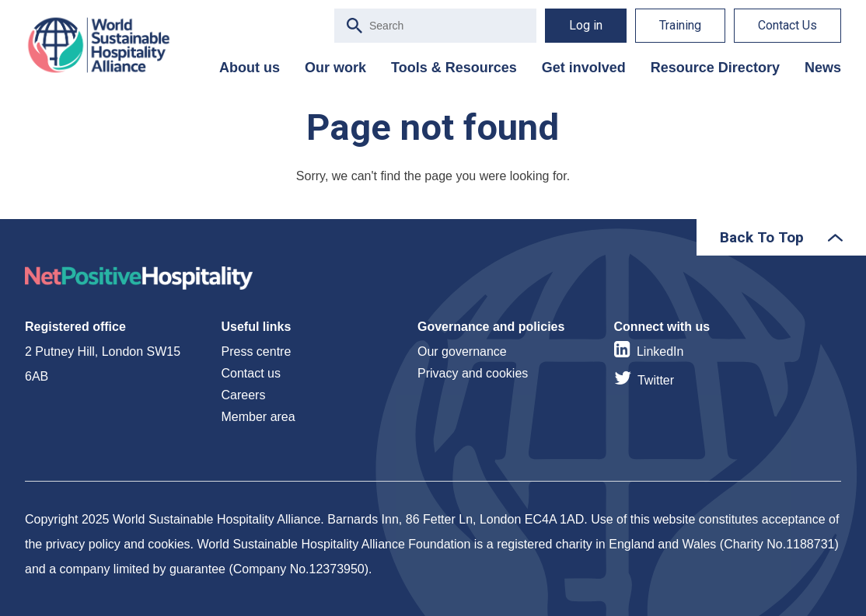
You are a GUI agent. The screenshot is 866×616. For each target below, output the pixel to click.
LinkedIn (660, 352)
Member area (258, 417)
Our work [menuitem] (335, 68)
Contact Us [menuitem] (787, 25)
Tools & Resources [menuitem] (454, 68)
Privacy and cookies (473, 373)
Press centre (257, 352)
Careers (244, 395)
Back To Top (762, 237)
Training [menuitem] (680, 25)
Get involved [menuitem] (584, 68)
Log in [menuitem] (586, 25)
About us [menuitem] (250, 68)
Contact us (251, 373)
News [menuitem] (823, 68)
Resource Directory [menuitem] (715, 68)
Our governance (462, 352)
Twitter (656, 380)
